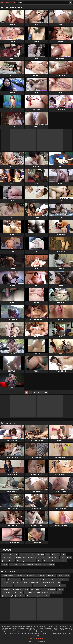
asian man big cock (18, 592)
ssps (44, 558)
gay (58, 558)
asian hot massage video (50, 579)
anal (63, 558)
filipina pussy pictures (44, 596)
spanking (31, 564)
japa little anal (52, 576)
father (52, 564)
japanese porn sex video (15, 579)
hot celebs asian (7, 589)
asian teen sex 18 (49, 561)
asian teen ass (32, 596)
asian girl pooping (64, 579)
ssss (27, 554)
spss (48, 554)
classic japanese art (56, 592)
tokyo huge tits (39, 586)
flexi (4, 579)
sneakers (61, 589)
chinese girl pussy (8, 558)
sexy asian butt (21, 576)
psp (35, 561)
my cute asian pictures (9, 576)
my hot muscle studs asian (49, 589)
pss (17, 554)
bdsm (46, 564)
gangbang (12, 561)
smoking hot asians (43, 592)
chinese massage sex (34, 558)
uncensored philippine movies (20, 582)
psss (64, 554)
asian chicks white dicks (48, 582)
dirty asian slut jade (8, 586)
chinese (10, 554)
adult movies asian (31, 592)
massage (5, 564)
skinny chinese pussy (64, 576)
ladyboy (39, 564)
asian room (31, 576)
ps (59, 554)
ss (22, 554)
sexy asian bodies (35, 582)
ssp (54, 554)
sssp (18, 564)
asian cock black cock (51, 586)
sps (32, 554)
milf (12, 564)
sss (4, 554)
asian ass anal (7, 592)
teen (65, 561)
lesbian (58, 561)
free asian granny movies (24, 561)
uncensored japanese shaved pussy (33, 579)
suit (27, 589)
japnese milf (63, 586)
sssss (40, 561)
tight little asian (36, 589)
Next (46, 392)
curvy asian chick (20, 596)
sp (25, 558)
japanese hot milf (19, 589)
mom (5, 561)
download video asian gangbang (24, 586)
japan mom (18, 558)
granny (70, 558)
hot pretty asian (41, 576)
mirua (59, 582)
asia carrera (6, 582)
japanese (51, 558)
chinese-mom (40, 554)
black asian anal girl (8, 596)
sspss (24, 564)
